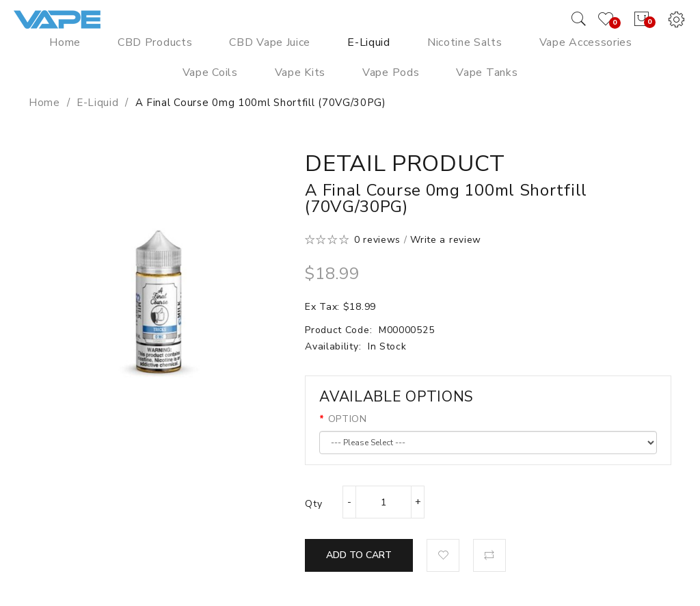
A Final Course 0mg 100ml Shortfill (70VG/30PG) (261, 103)
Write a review (446, 240)
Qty (313, 504)
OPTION (348, 419)
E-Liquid (98, 103)
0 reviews (377, 240)
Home (44, 103)
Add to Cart (359, 555)
